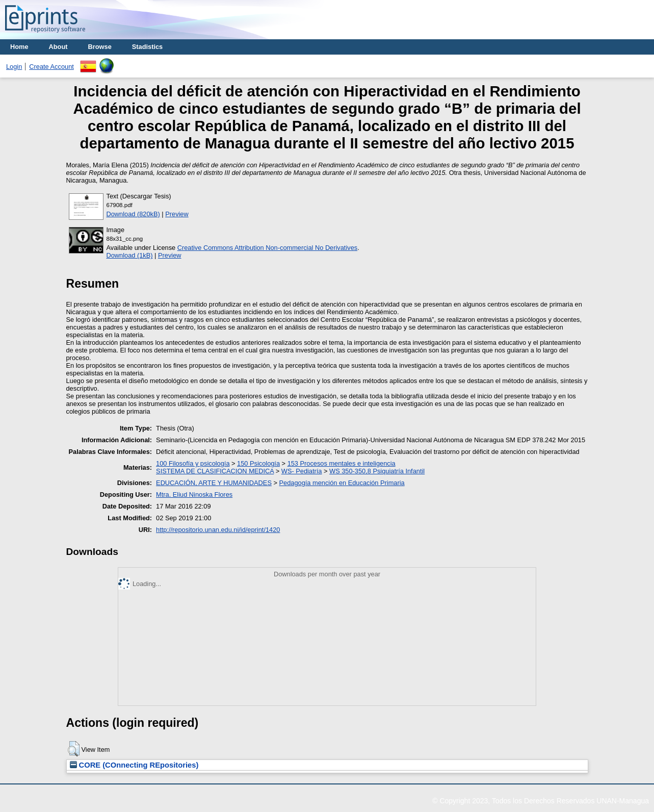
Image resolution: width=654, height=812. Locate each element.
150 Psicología (258, 463)
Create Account (51, 67)
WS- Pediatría (302, 471)
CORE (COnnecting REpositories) (134, 765)
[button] (74, 749)
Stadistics (147, 47)
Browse (100, 47)
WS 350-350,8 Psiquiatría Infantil (377, 471)
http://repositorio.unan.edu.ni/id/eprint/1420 (218, 530)
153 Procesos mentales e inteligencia (342, 463)
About (58, 47)
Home (19, 47)
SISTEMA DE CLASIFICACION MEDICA (215, 471)
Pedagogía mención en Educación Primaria (342, 483)
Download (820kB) (133, 214)
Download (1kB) (130, 255)
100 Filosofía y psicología (193, 463)
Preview (177, 214)
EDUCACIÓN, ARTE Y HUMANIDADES (214, 483)
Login (14, 67)
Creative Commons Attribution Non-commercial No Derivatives (267, 248)
